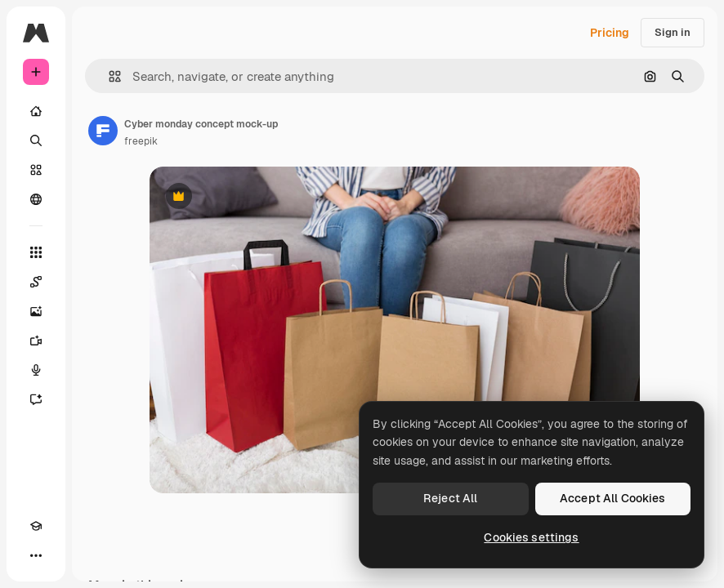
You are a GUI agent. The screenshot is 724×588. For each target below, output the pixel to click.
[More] (36, 555)
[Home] (36, 111)
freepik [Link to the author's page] (141, 141)
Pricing (610, 33)
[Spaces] (36, 282)
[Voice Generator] (36, 370)
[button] (108, 76)
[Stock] (36, 170)
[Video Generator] (36, 341)
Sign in (673, 32)
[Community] (36, 199)
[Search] (36, 140)
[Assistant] (36, 399)
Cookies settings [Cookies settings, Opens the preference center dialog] (531, 537)
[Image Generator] (36, 311)
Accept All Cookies (613, 498)
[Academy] (36, 526)
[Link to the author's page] (103, 131)
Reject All (450, 498)
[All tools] (36, 252)
